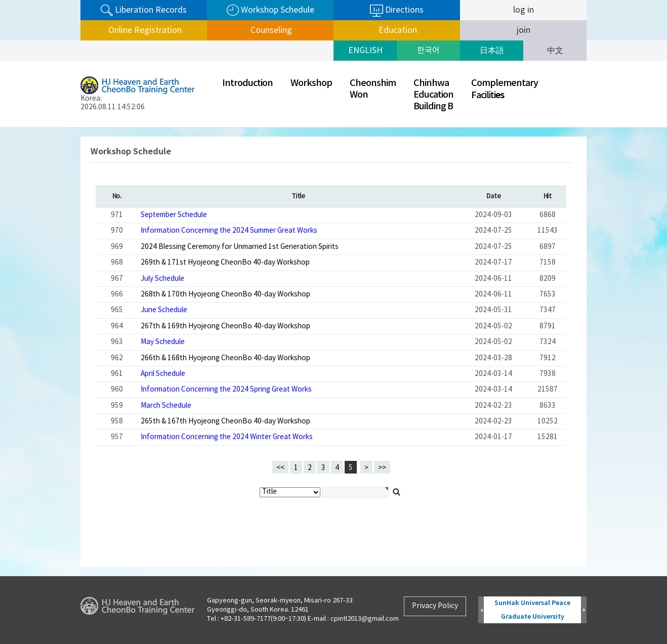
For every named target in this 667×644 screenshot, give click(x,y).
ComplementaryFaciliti (505, 89)
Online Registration (144, 30)
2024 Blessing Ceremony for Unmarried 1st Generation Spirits (240, 247)
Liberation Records (144, 10)
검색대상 (0, 128)
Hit (548, 196)
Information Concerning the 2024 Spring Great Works (226, 390)
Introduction (247, 83)
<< (280, 468)
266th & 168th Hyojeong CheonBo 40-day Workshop (225, 358)
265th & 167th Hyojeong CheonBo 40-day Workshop (225, 421)
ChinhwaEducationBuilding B (433, 95)
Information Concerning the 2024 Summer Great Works (229, 231)
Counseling (270, 30)
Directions (397, 11)
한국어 (428, 51)
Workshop (311, 83)
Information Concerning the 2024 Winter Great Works (227, 437)
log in (524, 10)
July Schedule (162, 279)
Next (584, 610)
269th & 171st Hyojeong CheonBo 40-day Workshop (225, 263)
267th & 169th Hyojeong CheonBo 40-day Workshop (225, 326)
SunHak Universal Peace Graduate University (532, 610)
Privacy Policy (435, 606)
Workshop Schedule (270, 10)
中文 (555, 51)
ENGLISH (365, 51)
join (524, 30)
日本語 (492, 51)
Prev (481, 610)
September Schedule (174, 215)
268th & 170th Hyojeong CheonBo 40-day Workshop (225, 294)
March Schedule (166, 406)
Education (397, 30)
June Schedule (164, 310)
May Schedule (163, 342)
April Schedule (163, 374)
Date (493, 196)
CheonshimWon (373, 89)
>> (382, 468)
